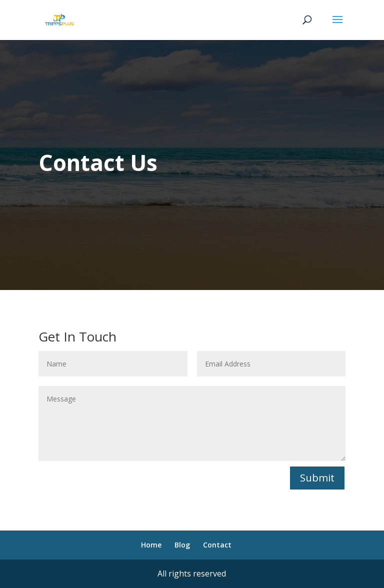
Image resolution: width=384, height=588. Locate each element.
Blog (182, 545)
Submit (317, 478)
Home (151, 545)
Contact (217, 545)
